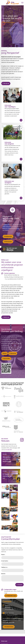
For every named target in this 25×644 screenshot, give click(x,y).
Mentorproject (8, 242)
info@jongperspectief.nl (12, 615)
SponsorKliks (6, 359)
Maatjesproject (8, 236)
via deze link (9, 450)
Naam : (3, 555)
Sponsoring (13, 353)
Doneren (5, 353)
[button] (8, 46)
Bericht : (4, 574)
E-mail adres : (5, 561)
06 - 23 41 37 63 (10, 613)
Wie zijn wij (6, 83)
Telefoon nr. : (5, 567)
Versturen (19, 585)
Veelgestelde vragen (11, 596)
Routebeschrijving (9, 627)
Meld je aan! (6, 317)
